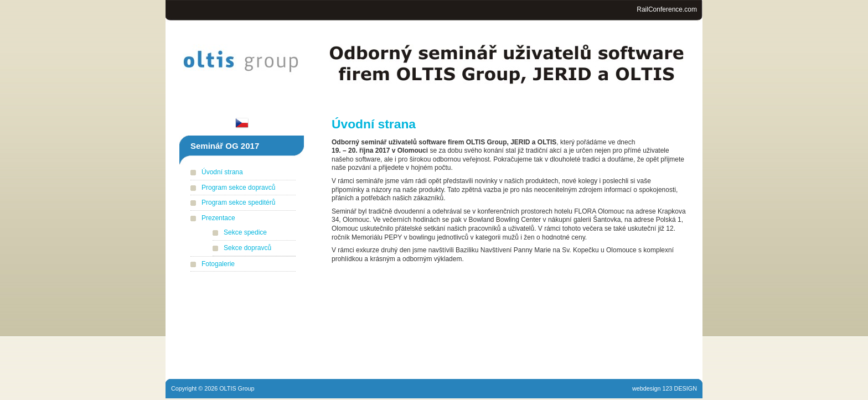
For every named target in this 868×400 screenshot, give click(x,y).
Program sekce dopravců (238, 188)
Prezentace (218, 218)
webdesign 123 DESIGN (665, 388)
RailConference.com (667, 9)
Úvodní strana (222, 172)
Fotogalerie (218, 264)
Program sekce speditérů (238, 202)
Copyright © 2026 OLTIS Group (213, 388)
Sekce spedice (245, 232)
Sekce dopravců (247, 248)
